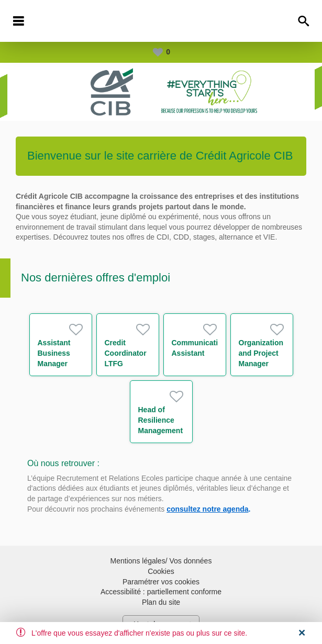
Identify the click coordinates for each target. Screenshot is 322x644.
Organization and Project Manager (261, 353)
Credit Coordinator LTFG (126, 353)
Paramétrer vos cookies (161, 582)
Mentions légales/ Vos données (161, 561)
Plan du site (161, 602)
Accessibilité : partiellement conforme (161, 592)
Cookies (161, 571)
